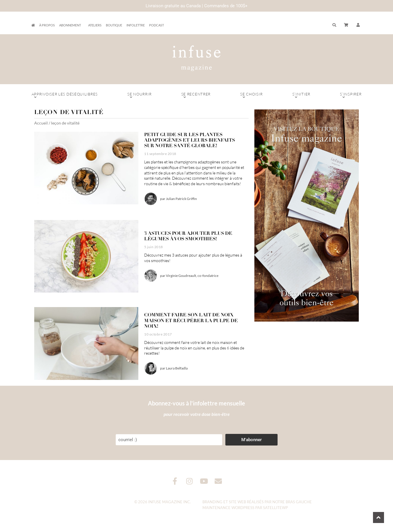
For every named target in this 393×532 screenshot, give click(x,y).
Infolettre (136, 25)
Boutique (114, 25)
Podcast (156, 25)
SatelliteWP (276, 508)
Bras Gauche (299, 502)
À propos (47, 25)
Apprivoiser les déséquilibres (65, 95)
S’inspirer (351, 95)
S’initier (301, 95)
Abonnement (71, 25)
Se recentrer (196, 95)
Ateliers (95, 25)
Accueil (41, 123)
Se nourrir (139, 95)
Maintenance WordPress (228, 508)
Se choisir (251, 95)
